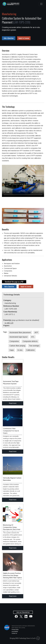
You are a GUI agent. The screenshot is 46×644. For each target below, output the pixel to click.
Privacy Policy (15, 629)
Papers (6, 326)
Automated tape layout (18, 337)
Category (7, 300)
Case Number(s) (10, 312)
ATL (33, 337)
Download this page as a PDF (14, 282)
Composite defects (30, 341)
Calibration (30, 350)
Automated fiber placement (20, 333)
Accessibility (15, 631)
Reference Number (11, 306)
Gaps (12, 350)
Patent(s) (21, 320)
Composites (14, 341)
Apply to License (24, 38)
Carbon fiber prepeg (17, 346)
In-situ (20, 350)
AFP (36, 333)
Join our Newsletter (23, 612)
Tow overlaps (34, 346)
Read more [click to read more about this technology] (13, 403)
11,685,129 (9, 323)
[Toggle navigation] (41, 4)
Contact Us (14, 633)
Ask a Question (9, 38)
